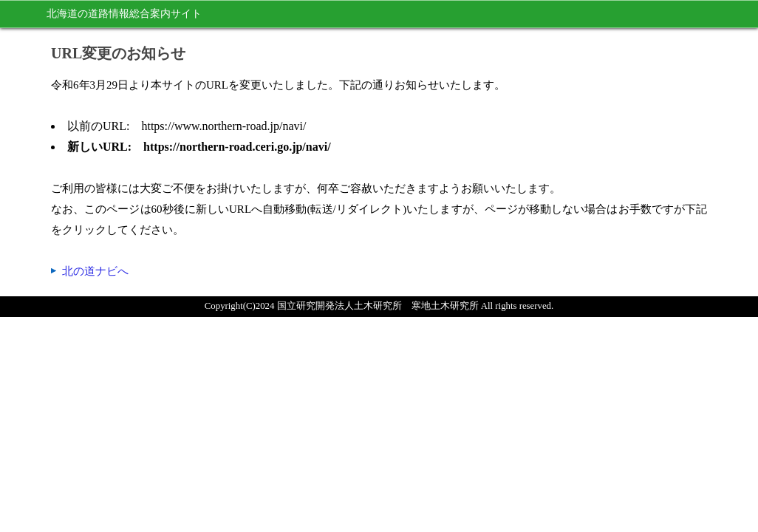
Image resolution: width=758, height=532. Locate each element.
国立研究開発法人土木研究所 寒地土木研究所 (378, 306)
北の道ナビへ (95, 271)
